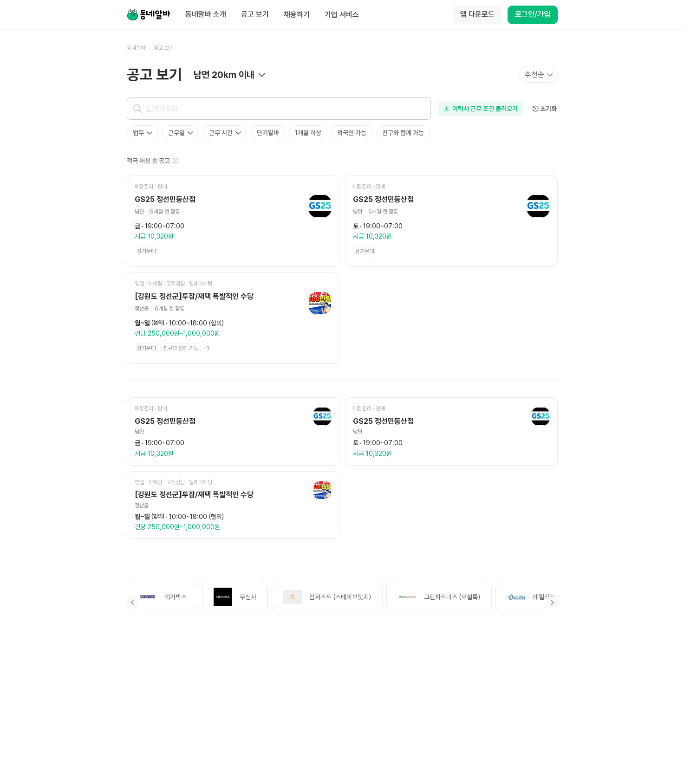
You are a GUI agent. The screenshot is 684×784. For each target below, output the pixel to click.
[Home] (149, 15)
